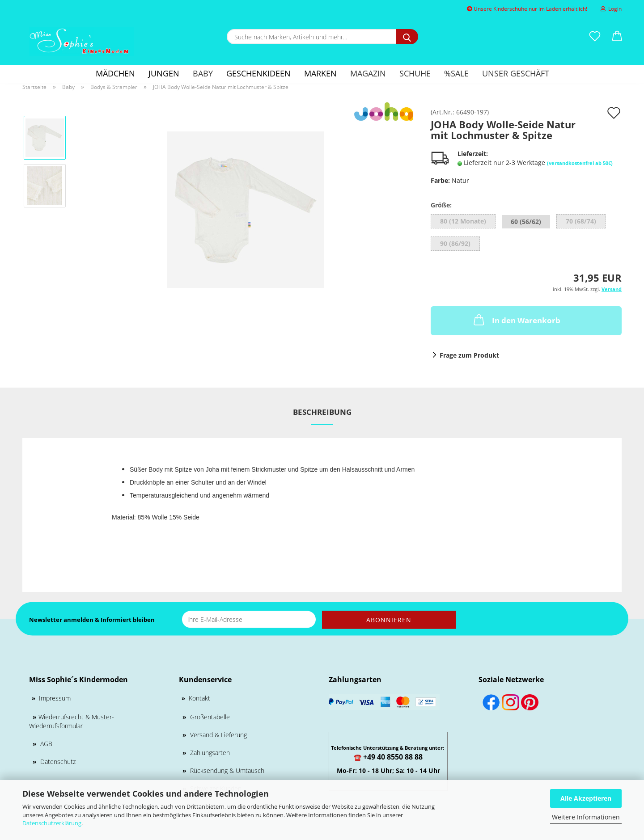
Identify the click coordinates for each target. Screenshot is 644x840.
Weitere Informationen (586, 817)
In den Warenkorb (516, 320)
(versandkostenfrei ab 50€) (580, 163)
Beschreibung (322, 412)
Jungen (164, 73)
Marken (320, 73)
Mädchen (115, 73)
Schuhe (415, 73)
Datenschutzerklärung (52, 823)
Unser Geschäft (516, 73)
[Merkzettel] (595, 37)
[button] (617, 37)
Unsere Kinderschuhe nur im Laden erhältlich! (527, 9)
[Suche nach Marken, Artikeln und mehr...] (407, 37)
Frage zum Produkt (469, 355)
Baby (203, 73)
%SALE (456, 73)
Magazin (368, 73)
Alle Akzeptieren (586, 798)
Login (611, 9)
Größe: (441, 205)
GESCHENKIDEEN (258, 73)
